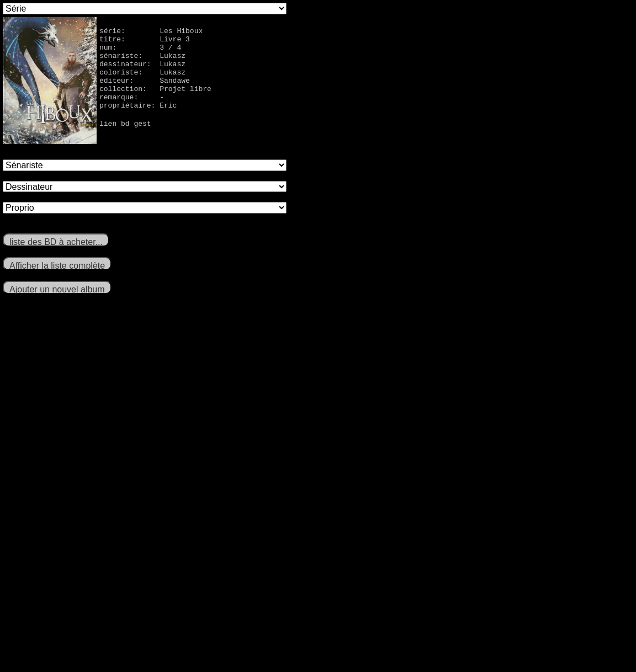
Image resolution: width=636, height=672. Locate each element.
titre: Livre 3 (145, 42)
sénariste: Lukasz (142, 62)
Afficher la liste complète (57, 266)
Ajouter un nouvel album (57, 289)
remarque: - (132, 111)
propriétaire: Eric (138, 121)
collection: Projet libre (155, 102)
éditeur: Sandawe (145, 92)
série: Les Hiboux (151, 32)
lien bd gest (125, 141)
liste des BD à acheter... (56, 242)
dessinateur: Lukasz (142, 72)
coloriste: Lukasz (142, 82)
